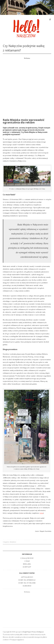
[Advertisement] (27, 87)
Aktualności (13, 542)
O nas (27, 561)
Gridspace (40, 632)
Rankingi (27, 586)
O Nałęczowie (27, 558)
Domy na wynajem (27, 583)
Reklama (27, 564)
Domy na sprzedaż (27, 580)
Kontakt (27, 567)
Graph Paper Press (29, 632)
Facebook (50, 19)
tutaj (41, 513)
